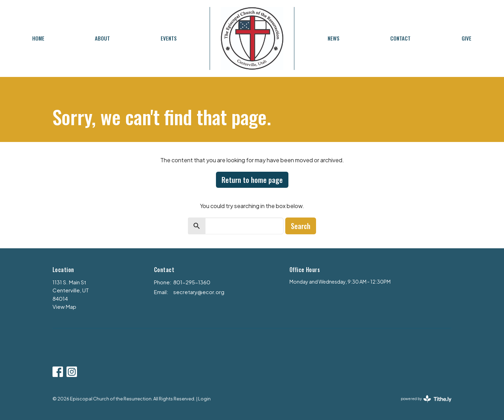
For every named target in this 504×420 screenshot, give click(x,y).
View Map (64, 307)
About (102, 38)
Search (301, 226)
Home (38, 38)
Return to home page (252, 180)
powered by (426, 399)
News (334, 38)
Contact (400, 38)
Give (467, 38)
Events (169, 38)
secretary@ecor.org (199, 292)
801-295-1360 (192, 282)
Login (204, 399)
